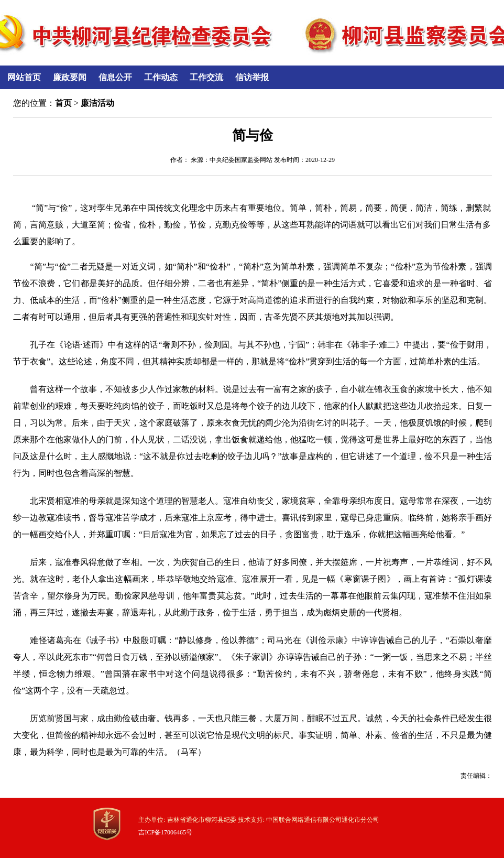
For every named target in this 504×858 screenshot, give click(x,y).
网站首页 (24, 77)
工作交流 (206, 77)
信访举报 (252, 77)
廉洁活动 (97, 103)
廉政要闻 (70, 77)
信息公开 (115, 77)
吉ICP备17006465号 (165, 832)
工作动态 (161, 77)
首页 (63, 103)
